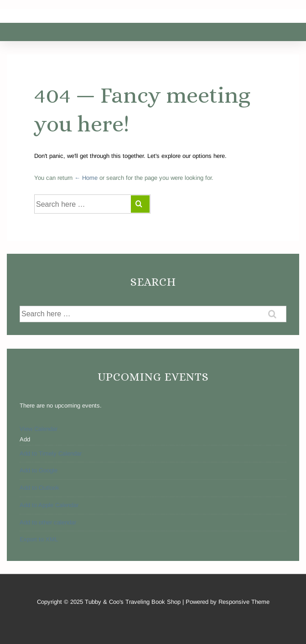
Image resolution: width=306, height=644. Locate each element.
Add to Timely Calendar (51, 453)
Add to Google (39, 470)
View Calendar (39, 429)
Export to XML (39, 539)
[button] (25, 439)
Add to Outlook (39, 488)
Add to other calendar (48, 522)
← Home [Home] (86, 178)
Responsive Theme (244, 602)
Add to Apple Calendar (49, 505)
